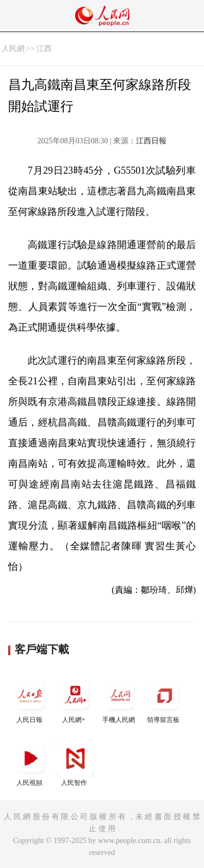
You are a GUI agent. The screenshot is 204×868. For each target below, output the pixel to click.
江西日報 (151, 141)
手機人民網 (120, 700)
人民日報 (30, 700)
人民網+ (75, 700)
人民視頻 (30, 763)
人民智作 (75, 763)
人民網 (13, 49)
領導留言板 (164, 700)
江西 (44, 49)
